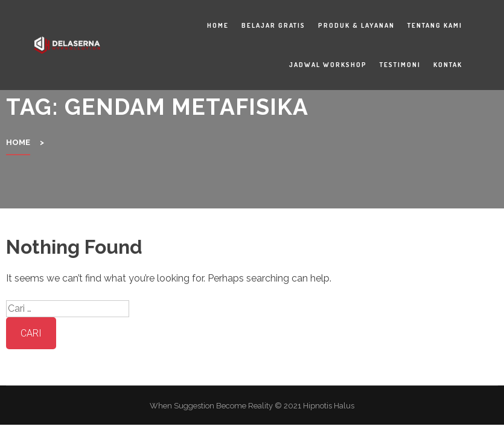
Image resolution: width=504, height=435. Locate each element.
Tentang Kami (435, 25)
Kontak (448, 65)
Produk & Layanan (356, 25)
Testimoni (400, 65)
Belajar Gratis (273, 25)
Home (218, 25)
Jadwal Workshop (328, 65)
